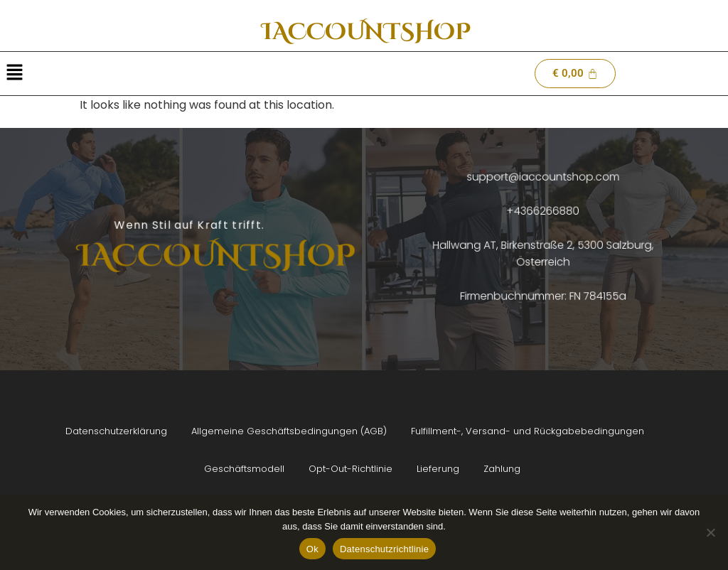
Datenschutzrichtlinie (384, 549)
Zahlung (502, 469)
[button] (14, 73)
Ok (312, 549)
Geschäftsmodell (244, 469)
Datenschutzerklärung (116, 431)
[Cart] (575, 74)
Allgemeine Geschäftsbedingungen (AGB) (289, 431)
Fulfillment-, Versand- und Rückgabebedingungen (528, 431)
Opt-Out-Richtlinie (350, 469)
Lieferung (438, 469)
